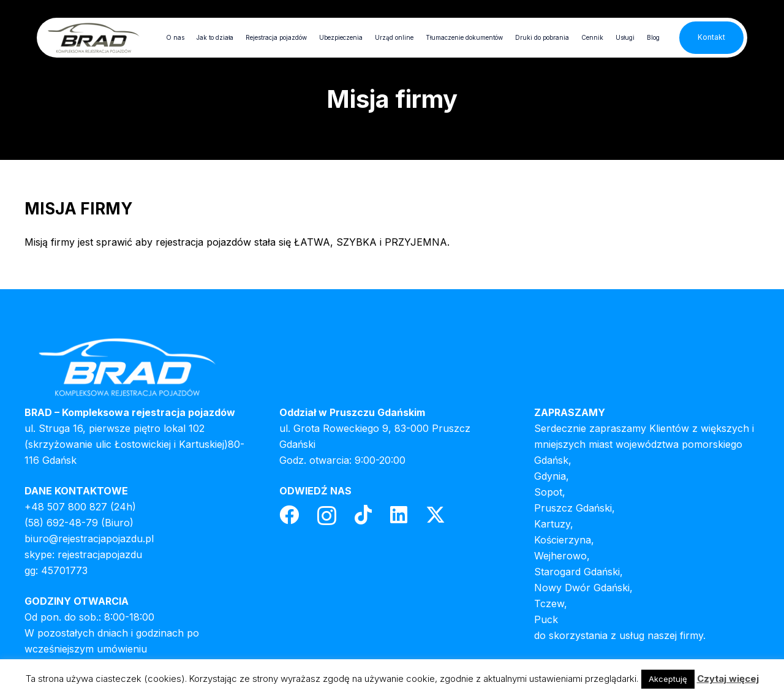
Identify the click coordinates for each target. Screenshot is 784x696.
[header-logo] (93, 38)
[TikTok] (363, 515)
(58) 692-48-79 (61, 523)
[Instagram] (327, 516)
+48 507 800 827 (66, 507)
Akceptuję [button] (668, 679)
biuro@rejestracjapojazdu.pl (89, 539)
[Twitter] (435, 515)
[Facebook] (289, 515)
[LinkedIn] (399, 515)
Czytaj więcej (728, 679)
